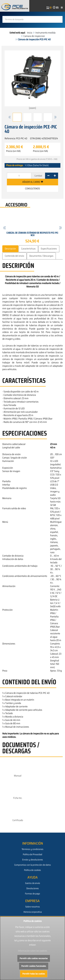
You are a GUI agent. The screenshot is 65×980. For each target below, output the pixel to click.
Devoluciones (33, 888)
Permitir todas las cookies (34, 974)
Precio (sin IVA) (13, 151)
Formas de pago (32, 894)
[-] (48, 176)
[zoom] (32, 80)
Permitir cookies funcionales (34, 966)
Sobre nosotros (33, 907)
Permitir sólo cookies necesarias (34, 958)
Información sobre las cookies (32, 951)
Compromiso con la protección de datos (33, 865)
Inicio (30, 33)
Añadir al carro (33, 182)
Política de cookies (32, 870)
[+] (55, 176)
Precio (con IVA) (40, 151)
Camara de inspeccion (34, 36)
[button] (10, 117)
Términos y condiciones (32, 849)
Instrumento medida (45, 33)
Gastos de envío (33, 883)
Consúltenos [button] (32, 189)
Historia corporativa (33, 912)
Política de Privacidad (32, 854)
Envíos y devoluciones (33, 860)
